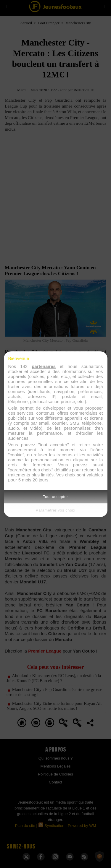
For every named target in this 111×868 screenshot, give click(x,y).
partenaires (44, 366)
